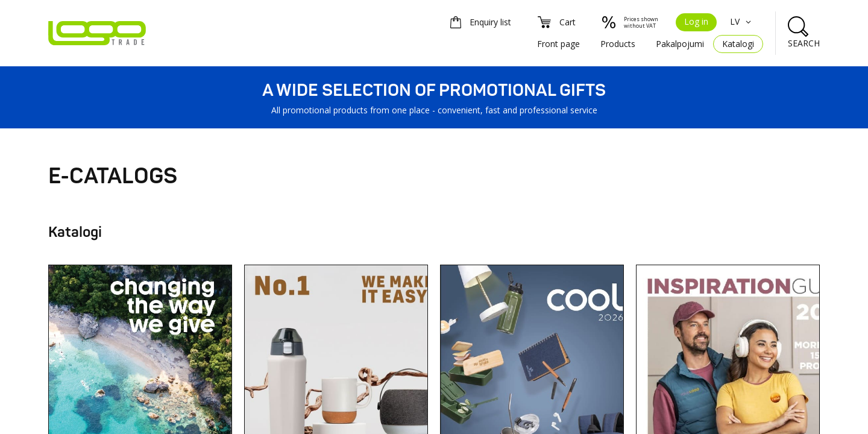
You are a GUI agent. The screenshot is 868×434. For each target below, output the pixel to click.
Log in (696, 21)
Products (618, 44)
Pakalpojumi (680, 44)
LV (742, 21)
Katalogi (738, 44)
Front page (558, 44)
